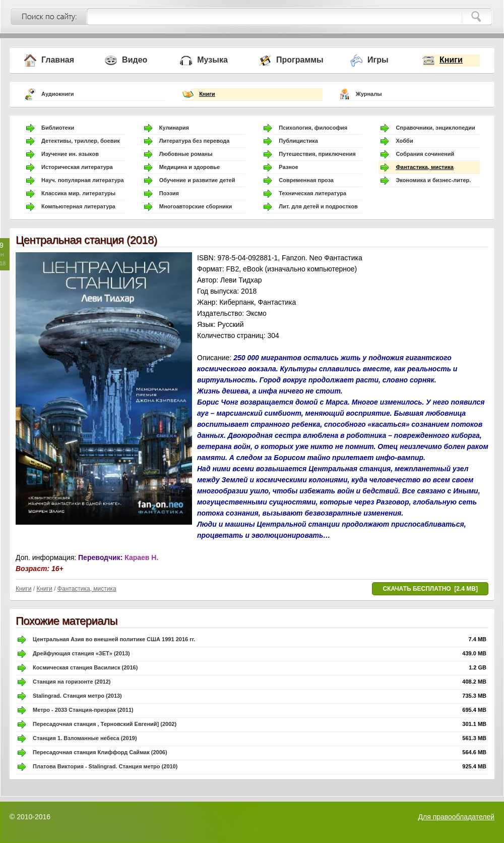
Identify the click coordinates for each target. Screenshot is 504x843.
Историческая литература (77, 167)
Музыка (212, 60)
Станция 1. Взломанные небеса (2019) (85, 738)
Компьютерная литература (78, 206)
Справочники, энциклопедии (435, 128)
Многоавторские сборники (196, 206)
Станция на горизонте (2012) (72, 682)
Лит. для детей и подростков (318, 206)
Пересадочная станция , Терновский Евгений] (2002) (105, 724)
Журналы (369, 94)
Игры (378, 60)
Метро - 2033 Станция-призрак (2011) (83, 710)
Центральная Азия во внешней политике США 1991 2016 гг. (114, 639)
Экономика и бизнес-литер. (433, 180)
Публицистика (298, 141)
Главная (58, 60)
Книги (451, 60)
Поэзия (169, 193)
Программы (300, 60)
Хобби (404, 141)
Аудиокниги (58, 94)
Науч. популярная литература (83, 180)
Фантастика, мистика (424, 167)
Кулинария (174, 128)
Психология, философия (313, 128)
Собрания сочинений (425, 154)
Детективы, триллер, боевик (81, 141)
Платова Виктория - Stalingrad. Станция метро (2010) (105, 766)
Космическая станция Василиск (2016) (85, 667)
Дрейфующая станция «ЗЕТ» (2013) (81, 653)
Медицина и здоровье (190, 167)
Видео (135, 60)
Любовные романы (186, 154)
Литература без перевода (195, 141)
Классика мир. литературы (78, 193)
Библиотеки (58, 128)
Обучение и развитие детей (197, 180)
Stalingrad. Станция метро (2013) (77, 696)
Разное (288, 167)
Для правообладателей (456, 817)
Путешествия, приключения (317, 154)
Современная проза (306, 180)
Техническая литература (312, 193)
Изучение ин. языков (70, 154)
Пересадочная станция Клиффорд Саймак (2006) (100, 752)
